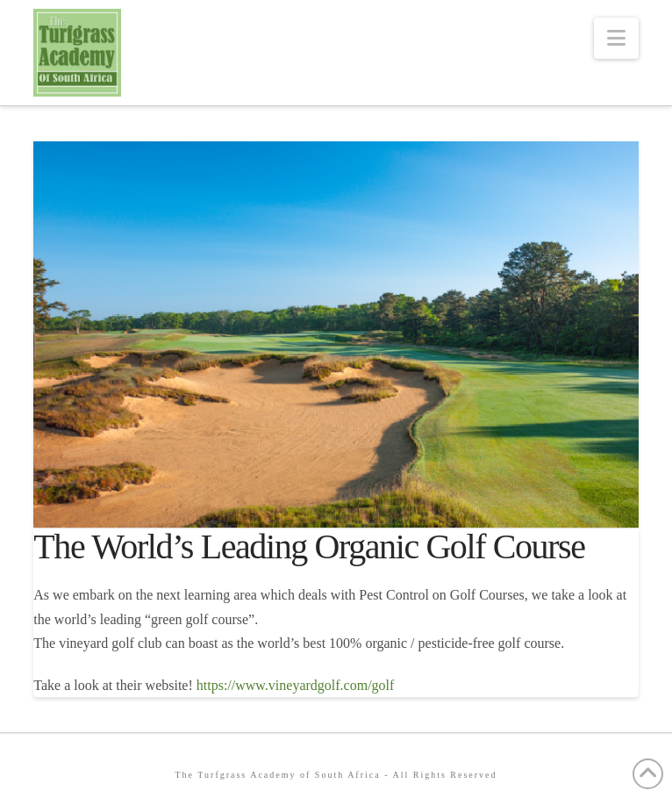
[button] (616, 38)
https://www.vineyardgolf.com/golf (294, 685)
